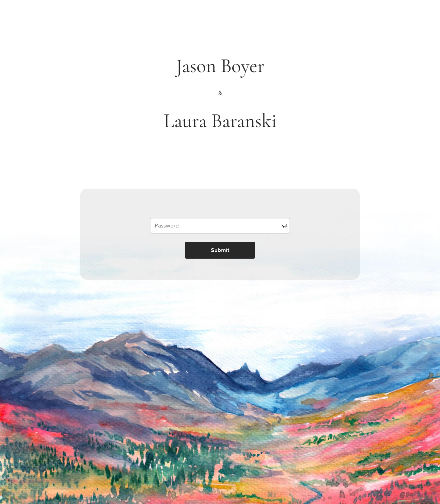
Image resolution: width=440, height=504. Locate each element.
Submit (220, 250)
